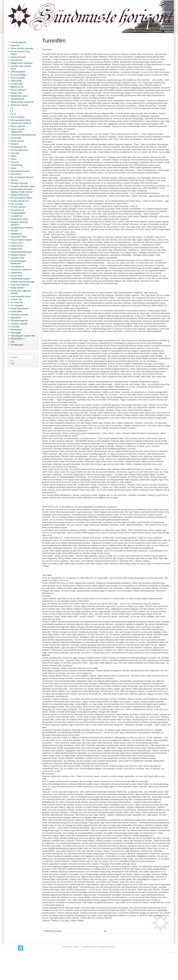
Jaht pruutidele (18, 72)
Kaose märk (17, 276)
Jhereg (14, 180)
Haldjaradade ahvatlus (22, 228)
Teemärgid (16, 333)
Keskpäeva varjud (19, 219)
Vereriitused (16, 60)
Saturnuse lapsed (19, 105)
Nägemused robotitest (22, 63)
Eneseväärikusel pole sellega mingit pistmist (22, 191)
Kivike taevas (17, 141)
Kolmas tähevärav (20, 150)
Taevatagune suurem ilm (23, 336)
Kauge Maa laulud (20, 308)
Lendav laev (17, 84)
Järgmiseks (16, 272)
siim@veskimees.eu (107, 947)
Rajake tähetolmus (20, 195)
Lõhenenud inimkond (21, 123)
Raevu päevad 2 (19, 90)
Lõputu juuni (17, 243)
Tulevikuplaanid (18, 42)
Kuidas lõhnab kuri (20, 201)
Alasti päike (16, 311)
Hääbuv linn (16, 249)
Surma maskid (18, 78)
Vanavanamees (18, 57)
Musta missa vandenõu (22, 102)
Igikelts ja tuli (17, 87)
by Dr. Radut (172, 952)
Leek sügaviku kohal (21, 296)
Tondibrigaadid (18, 213)
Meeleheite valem (19, 96)
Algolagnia (16, 318)
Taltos (14, 156)
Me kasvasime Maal (20, 120)
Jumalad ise (17, 216)
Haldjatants (16, 234)
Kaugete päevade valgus (23, 186)
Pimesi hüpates (18, 207)
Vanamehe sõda (19, 237)
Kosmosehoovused (20, 171)
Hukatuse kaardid (19, 315)
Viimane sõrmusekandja (22, 282)
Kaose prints (17, 246)
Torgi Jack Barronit (20, 285)
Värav (14, 159)
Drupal (76, 947)
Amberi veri (16, 299)
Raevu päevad (18, 126)
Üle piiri (14, 231)
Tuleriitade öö (17, 267)
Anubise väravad (19, 324)
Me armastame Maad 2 (22, 177)
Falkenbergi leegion (20, 279)
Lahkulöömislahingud (21, 252)
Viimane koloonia (19, 183)
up (105, 931)
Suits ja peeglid (18, 75)
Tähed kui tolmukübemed (23, 135)
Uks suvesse (17, 204)
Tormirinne (16, 174)
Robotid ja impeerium (21, 270)
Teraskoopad (17, 345)
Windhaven (16, 330)
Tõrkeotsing (16, 165)
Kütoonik (15, 45)
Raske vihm (16, 93)
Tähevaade (16, 81)
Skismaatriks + (18, 339)
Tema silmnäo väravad (22, 48)
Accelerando (17, 302)
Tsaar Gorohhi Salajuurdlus (18, 131)
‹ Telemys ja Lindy (52, 931)
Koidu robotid (17, 288)
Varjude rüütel (17, 258)
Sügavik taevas (18, 255)
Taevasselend (17, 99)
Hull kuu (15, 162)
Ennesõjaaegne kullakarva (18, 262)
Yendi (13, 168)
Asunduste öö (17, 210)
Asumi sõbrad (17, 117)
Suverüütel (16, 138)
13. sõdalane (17, 305)
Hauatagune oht (19, 147)
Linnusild (15, 327)
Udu (13, 342)
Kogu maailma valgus (21, 240)
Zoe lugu (15, 153)
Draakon (15, 144)
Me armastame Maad (21, 198)
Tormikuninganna (19, 320)
